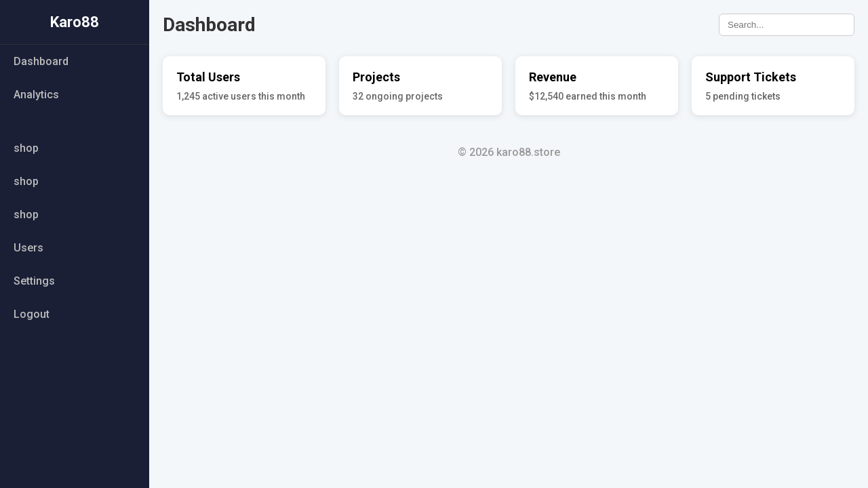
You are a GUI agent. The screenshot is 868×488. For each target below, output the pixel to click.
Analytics (36, 95)
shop (26, 148)
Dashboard (41, 61)
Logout (32, 314)
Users (28, 248)
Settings (34, 281)
